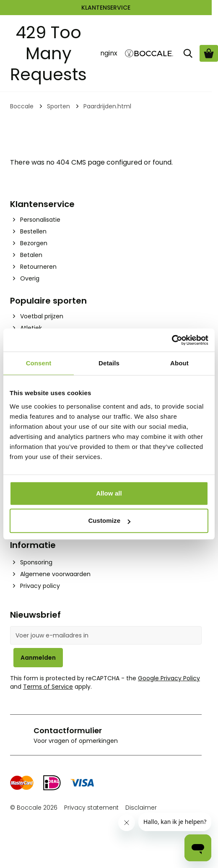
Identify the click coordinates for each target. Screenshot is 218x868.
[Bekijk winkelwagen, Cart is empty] (209, 53)
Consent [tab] (39, 363)
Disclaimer (141, 808)
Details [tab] (109, 363)
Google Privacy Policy (169, 678)
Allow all (109, 493)
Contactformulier (68, 730)
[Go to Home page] (149, 54)
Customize (109, 521)
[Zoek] (188, 53)
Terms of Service (48, 687)
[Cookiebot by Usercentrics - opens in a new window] (172, 340)
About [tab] (179, 363)
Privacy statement (91, 808)
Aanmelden (38, 658)
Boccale (22, 106)
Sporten (58, 106)
